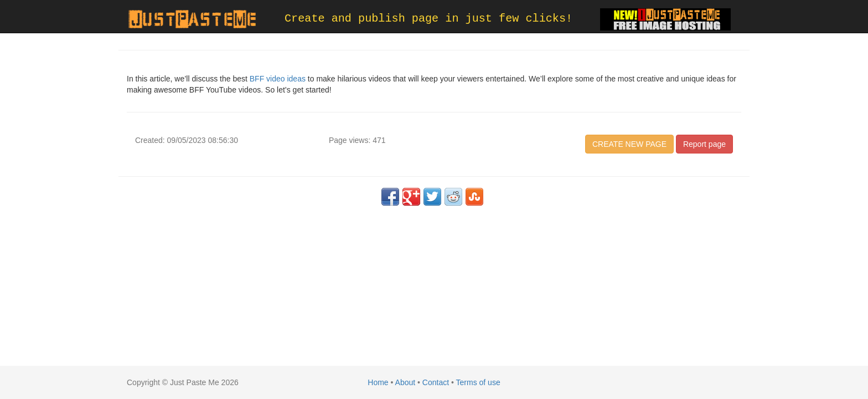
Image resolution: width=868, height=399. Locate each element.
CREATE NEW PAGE (629, 144)
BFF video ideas (278, 79)
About (405, 382)
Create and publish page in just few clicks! (428, 19)
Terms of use (478, 382)
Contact (436, 382)
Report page (704, 144)
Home (378, 382)
